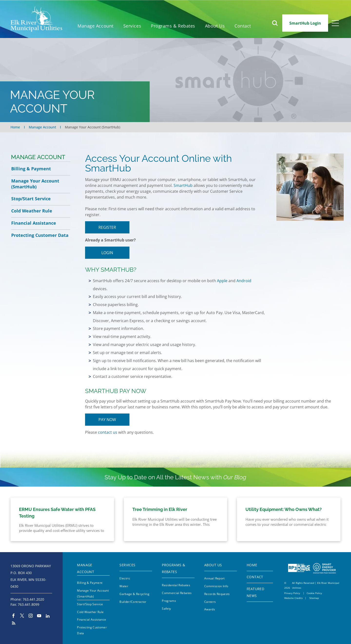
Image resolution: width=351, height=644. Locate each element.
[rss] (14, 624)
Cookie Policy (314, 593)
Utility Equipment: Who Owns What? (284, 509)
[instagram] (31, 616)
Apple (222, 281)
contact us (108, 432)
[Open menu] (335, 23)
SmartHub (183, 185)
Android (244, 281)
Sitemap (314, 598)
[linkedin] (48, 616)
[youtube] (39, 616)
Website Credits (293, 598)
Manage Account (38, 157)
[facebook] (14, 616)
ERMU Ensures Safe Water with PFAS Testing (57, 513)
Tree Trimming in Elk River (160, 509)
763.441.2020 (33, 599)
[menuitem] (96, 26)
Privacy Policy (292, 593)
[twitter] (22, 616)
